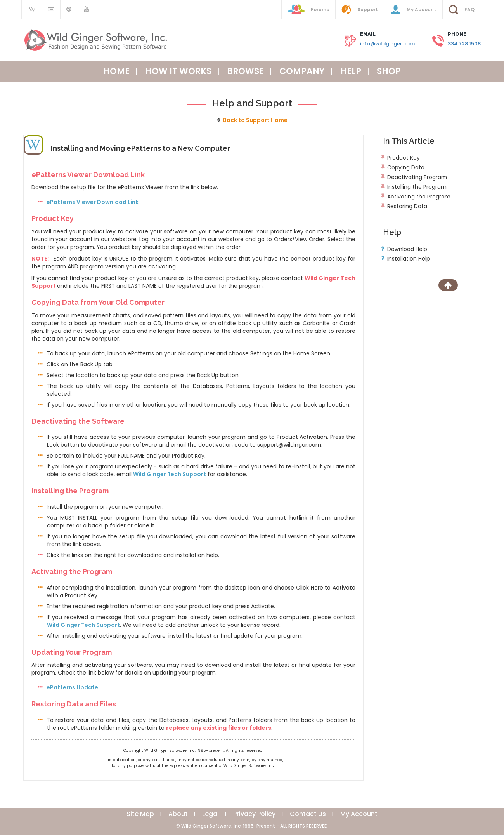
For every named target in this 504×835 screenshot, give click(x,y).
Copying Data (406, 167)
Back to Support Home (255, 120)
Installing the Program (417, 187)
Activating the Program (419, 197)
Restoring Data (407, 206)
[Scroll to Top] (448, 285)
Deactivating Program (417, 177)
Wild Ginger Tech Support (170, 474)
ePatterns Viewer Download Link (93, 202)
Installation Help (409, 259)
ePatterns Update (72, 687)
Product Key (404, 158)
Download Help (407, 249)
